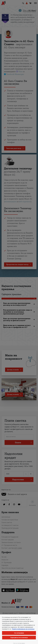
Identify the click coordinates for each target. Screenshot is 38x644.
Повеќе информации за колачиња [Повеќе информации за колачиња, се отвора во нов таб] (23, 629)
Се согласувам (19, 633)
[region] (19, 629)
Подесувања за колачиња (19, 638)
